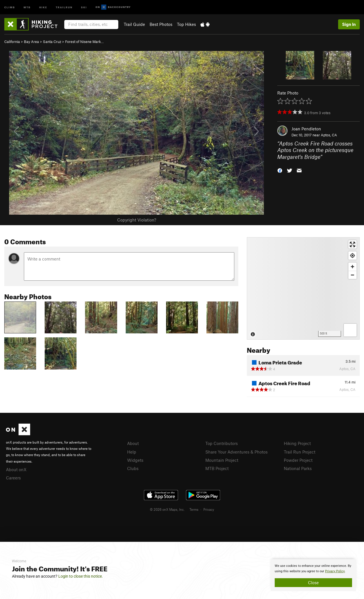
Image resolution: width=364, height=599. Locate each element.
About (133, 443)
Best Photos (161, 24)
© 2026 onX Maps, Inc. (167, 509)
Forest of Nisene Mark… (84, 42)
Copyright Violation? (137, 220)
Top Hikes (186, 24)
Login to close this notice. (81, 576)
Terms (194, 509)
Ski (84, 7)
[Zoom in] (352, 267)
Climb (10, 7)
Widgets (135, 460)
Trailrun (64, 7)
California (12, 42)
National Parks (298, 468)
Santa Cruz (52, 42)
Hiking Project (297, 443)
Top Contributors (222, 443)
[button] (280, 170)
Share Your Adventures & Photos (236, 452)
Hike (43, 7)
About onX (16, 469)
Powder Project (298, 460)
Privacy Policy (335, 571)
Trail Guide (134, 24)
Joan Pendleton (306, 129)
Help (132, 452)
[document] (313, 575)
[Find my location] (352, 256)
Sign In (349, 24)
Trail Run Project (300, 452)
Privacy (209, 509)
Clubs (133, 468)
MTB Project (217, 468)
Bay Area (31, 42)
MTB (27, 7)
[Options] (350, 330)
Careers (13, 478)
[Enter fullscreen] (352, 244)
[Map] (303, 288)
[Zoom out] (352, 275)
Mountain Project (222, 460)
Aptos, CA (329, 135)
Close (313, 582)
